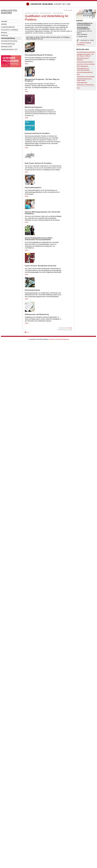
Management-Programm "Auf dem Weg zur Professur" (85, 55)
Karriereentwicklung (8, 38)
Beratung (4, 33)
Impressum (52, 339)
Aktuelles (4, 24)
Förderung (4, 35)
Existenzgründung (82, 83)
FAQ (78, 88)
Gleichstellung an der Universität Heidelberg (83, 69)
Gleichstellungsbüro (83, 66)
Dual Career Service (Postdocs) (86, 64)
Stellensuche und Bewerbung (85, 85)
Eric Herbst (69, 328)
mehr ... (27, 64)
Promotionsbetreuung (8, 44)
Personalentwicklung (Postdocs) (86, 52)
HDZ (78, 74)
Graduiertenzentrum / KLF (9, 49)
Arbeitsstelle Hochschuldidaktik (86, 77)
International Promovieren (9, 41)
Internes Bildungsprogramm (85, 72)
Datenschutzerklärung (63, 339)
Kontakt (66, 10)
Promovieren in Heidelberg (10, 30)
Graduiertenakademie (8, 27)
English (70, 10)
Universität (28, 13)
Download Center (7, 47)
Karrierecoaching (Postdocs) (85, 62)
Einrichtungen (35, 13)
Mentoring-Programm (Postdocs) (83, 59)
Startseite (4, 21)
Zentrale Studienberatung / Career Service (85, 80)
